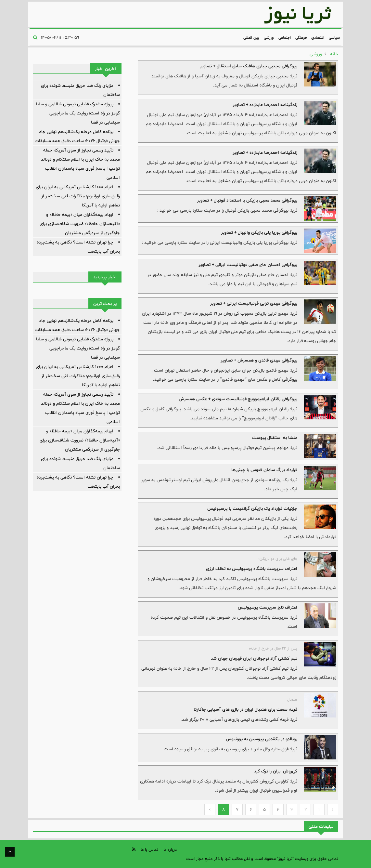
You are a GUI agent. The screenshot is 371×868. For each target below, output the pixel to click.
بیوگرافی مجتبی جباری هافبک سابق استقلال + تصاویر (249, 66)
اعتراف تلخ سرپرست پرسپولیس (268, 607)
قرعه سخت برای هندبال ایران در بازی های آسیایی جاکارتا (245, 709)
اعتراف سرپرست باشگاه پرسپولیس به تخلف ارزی (252, 569)
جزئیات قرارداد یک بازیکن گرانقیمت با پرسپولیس (252, 508)
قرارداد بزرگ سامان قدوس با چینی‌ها (264, 470)
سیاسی (334, 37)
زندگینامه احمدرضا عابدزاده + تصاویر (265, 105)
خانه (334, 54)
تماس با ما (149, 849)
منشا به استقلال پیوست (275, 438)
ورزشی (269, 37)
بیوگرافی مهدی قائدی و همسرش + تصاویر (259, 360)
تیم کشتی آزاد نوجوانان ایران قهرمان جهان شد (254, 658)
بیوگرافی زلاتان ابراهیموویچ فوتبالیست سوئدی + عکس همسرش (238, 399)
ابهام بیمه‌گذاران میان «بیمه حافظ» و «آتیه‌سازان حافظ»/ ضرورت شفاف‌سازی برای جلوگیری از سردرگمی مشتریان (80, 224)
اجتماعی (285, 37)
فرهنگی (301, 37)
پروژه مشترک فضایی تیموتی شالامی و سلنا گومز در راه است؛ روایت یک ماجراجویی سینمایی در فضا (78, 113)
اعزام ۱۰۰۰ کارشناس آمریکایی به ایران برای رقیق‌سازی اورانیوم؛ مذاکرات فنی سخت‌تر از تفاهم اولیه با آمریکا (78, 196)
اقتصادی (318, 37)
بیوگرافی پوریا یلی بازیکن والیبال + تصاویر (259, 232)
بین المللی (251, 37)
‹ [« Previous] (333, 809)
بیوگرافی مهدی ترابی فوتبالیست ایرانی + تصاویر (254, 303)
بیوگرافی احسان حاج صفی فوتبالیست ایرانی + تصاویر (248, 265)
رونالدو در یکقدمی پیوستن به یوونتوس (262, 739)
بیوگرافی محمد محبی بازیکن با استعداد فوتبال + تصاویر (247, 200)
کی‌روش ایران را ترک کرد (276, 771)
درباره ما (170, 849)
